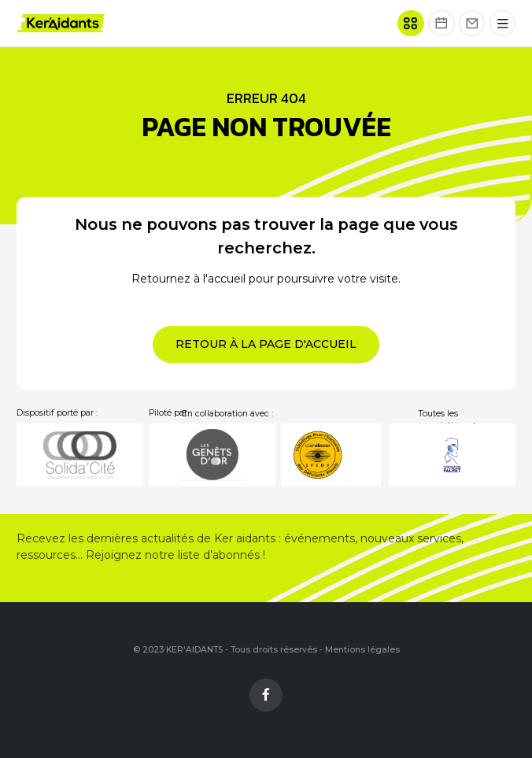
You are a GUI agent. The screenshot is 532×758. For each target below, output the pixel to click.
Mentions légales (362, 650)
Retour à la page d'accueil (266, 344)
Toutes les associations (449, 420)
